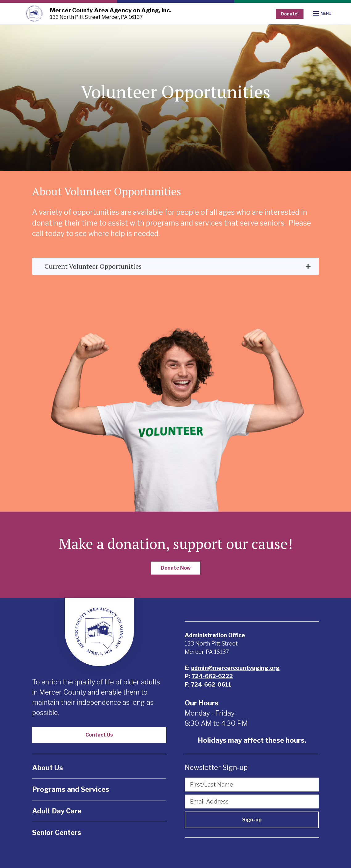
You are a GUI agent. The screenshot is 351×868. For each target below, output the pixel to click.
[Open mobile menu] (323, 14)
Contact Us (99, 735)
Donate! (290, 14)
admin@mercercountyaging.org (235, 668)
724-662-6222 (212, 676)
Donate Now (176, 568)
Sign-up (252, 820)
